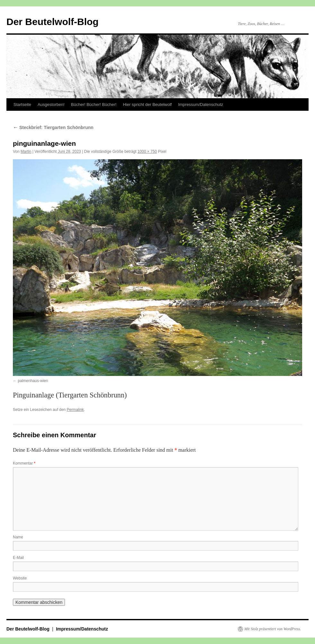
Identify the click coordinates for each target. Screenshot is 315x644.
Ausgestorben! (51, 104)
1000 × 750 (147, 152)
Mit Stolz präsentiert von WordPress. (273, 629)
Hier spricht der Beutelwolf (147, 104)
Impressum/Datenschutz (201, 104)
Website (20, 578)
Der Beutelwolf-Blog (53, 22)
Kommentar (24, 463)
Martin (26, 152)
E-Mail (18, 558)
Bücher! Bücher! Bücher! (94, 104)
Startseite (22, 104)
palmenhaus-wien (33, 381)
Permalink (75, 410)
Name (18, 537)
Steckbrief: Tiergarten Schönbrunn (53, 127)
